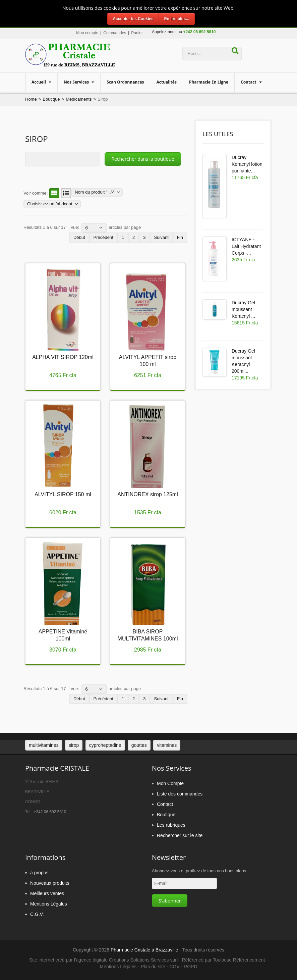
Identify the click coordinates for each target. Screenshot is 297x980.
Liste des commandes (180, 794)
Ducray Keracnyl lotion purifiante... (247, 164)
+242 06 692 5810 (50, 812)
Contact (249, 82)
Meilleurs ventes (47, 893)
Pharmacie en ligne (209, 82)
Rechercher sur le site (180, 835)
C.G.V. (37, 914)
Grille (53, 193)
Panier (137, 33)
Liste (65, 193)
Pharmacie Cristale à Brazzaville (144, 950)
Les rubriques (171, 825)
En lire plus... (177, 19)
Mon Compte (170, 783)
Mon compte (87, 33)
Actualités (166, 82)
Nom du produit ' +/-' (94, 192)
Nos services (77, 82)
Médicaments (79, 99)
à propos (39, 873)
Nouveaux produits (50, 883)
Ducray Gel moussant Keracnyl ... (243, 309)
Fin (180, 237)
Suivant (161, 237)
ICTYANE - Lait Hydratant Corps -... (246, 246)
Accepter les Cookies (133, 19)
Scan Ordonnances (125, 82)
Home (31, 99)
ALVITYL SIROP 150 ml (63, 494)
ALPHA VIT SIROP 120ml (63, 357)
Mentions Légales (49, 904)
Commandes (115, 33)
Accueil (39, 82)
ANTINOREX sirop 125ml (148, 494)
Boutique (51, 99)
